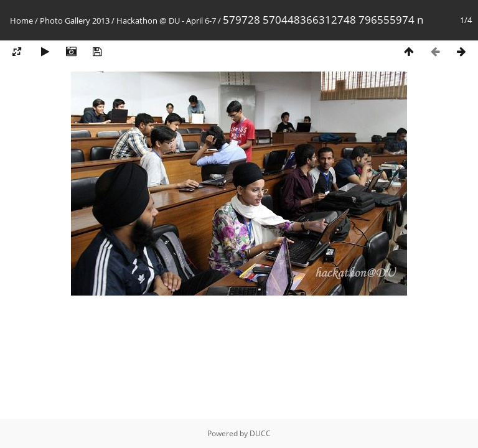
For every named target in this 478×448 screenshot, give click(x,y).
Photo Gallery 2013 (75, 21)
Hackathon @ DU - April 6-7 (166, 21)
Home (21, 21)
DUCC (260, 433)
